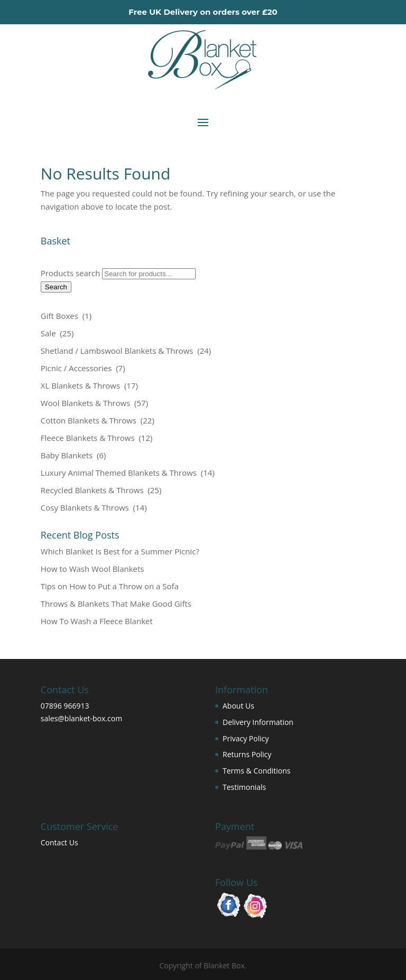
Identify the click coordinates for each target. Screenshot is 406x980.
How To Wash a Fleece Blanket (97, 621)
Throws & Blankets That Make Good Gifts (116, 604)
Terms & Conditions (257, 771)
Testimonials (244, 787)
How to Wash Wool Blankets (93, 569)
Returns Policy (247, 754)
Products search (71, 273)
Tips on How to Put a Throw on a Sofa (110, 586)
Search (56, 287)
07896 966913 (65, 706)
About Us (238, 706)
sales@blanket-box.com (81, 718)
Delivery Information (258, 722)
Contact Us (59, 842)
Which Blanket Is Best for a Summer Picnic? (120, 551)
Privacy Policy (246, 738)
